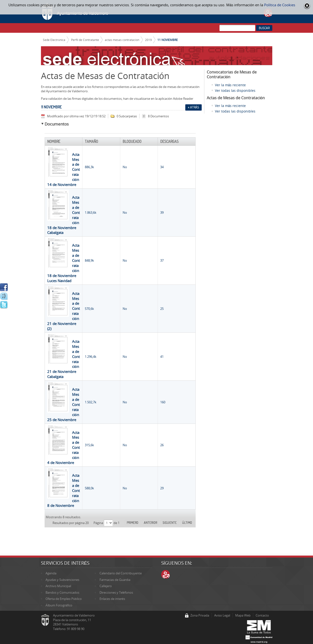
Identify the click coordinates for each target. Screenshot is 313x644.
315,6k (89, 445)
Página (99, 523)
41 (162, 357)
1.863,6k (91, 212)
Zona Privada (200, 615)
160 (163, 402)
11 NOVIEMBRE (168, 40)
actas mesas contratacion (122, 40)
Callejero (106, 586)
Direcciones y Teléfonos (116, 592)
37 (162, 260)
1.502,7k (91, 402)
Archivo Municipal (58, 586)
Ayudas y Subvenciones (62, 580)
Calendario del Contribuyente (121, 573)
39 (162, 212)
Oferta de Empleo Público (64, 599)
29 (162, 488)
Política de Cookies (280, 5)
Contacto (262, 615)
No (125, 167)
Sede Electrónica (54, 40)
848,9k (89, 260)
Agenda (51, 573)
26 (162, 445)
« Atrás (193, 107)
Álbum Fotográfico (59, 605)
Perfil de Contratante (85, 40)
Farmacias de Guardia (115, 580)
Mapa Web (243, 615)
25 (162, 309)
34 (162, 167)
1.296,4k (91, 357)
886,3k (89, 167)
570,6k (89, 309)
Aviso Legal (222, 615)
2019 (148, 40)
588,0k (89, 488)
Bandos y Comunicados (62, 592)
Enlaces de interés (112, 599)
